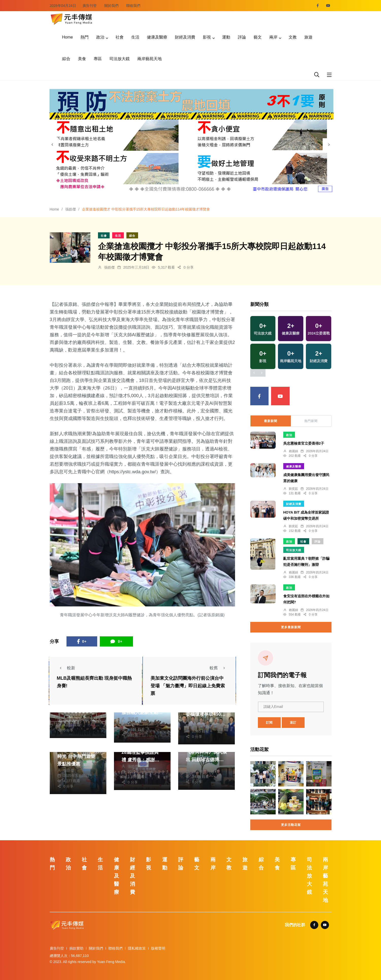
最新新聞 (271, 421)
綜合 (66, 59)
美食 (82, 59)
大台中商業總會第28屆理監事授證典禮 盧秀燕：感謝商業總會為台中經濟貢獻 (142, 760)
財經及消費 (185, 37)
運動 (226, 37)
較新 (66, 668)
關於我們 (111, 6)
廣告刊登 (90, 6)
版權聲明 (158, 948)
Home (68, 37)
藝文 (258, 37)
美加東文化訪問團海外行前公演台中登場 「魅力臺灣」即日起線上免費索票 (188, 686)
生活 (135, 37)
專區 (98, 59)
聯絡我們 (133, 6)
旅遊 (308, 37)
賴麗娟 (293, 451)
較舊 (219, 668)
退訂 (293, 723)
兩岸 (273, 37)
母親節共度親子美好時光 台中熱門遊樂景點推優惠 (78, 756)
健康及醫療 (157, 37)
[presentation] (52, 145)
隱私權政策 (137, 948)
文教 (293, 37)
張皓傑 (71, 209)
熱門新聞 (311, 421)
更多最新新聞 (291, 627)
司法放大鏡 (120, 59)
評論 (242, 37)
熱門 (85, 37)
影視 (207, 37)
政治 (100, 37)
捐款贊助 (76, 948)
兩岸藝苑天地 (150, 59)
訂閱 (269, 723)
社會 (120, 37)
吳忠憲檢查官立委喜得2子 (304, 443)
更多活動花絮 (291, 825)
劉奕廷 (293, 489)
